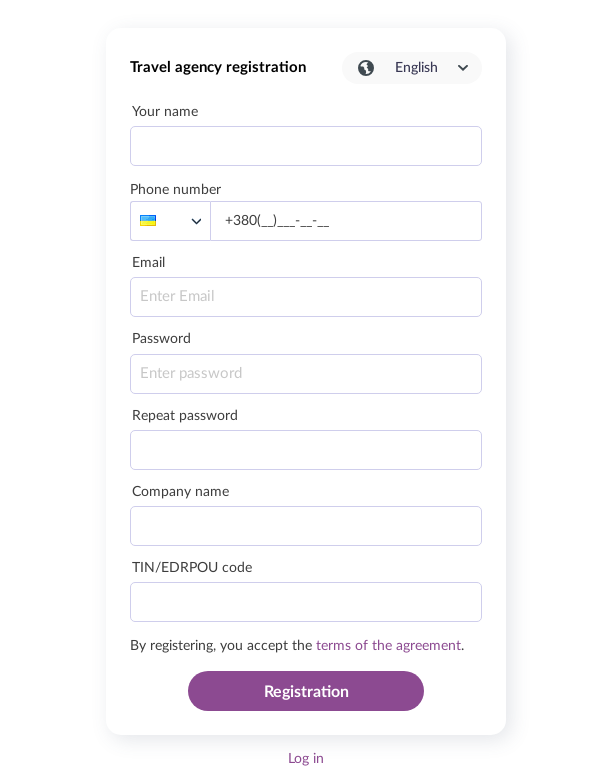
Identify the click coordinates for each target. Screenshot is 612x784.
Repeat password (185, 416)
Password (161, 339)
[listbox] (170, 221)
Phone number (175, 190)
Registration (306, 692)
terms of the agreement (388, 646)
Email (148, 263)
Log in (306, 759)
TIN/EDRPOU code (192, 568)
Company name (180, 492)
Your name (165, 112)
